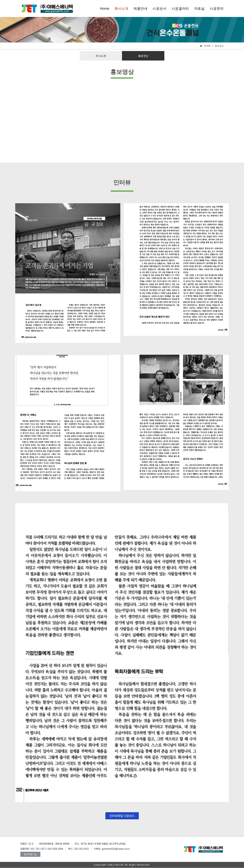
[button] (101, 56)
